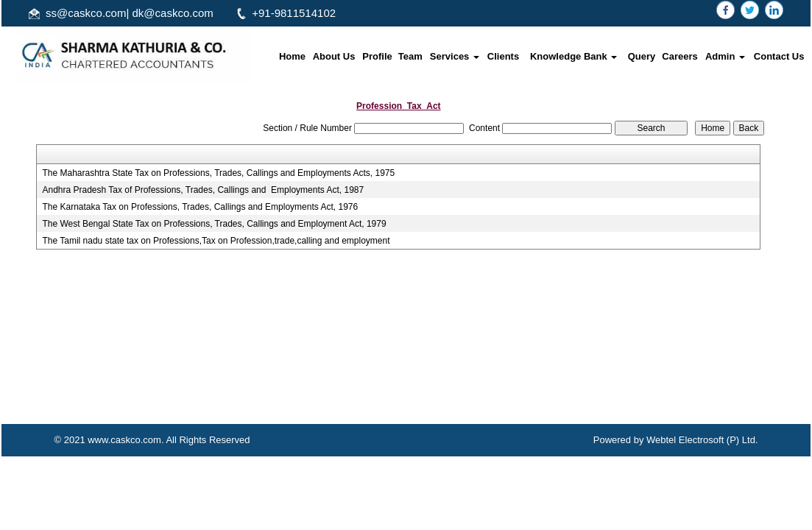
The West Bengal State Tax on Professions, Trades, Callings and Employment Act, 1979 (214, 224)
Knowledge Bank (573, 56)
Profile (377, 56)
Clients (503, 56)
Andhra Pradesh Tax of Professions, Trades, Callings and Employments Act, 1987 (203, 190)
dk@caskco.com (173, 13)
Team (410, 56)
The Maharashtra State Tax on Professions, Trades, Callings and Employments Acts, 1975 (218, 173)
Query (642, 56)
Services (455, 56)
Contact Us (779, 56)
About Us (334, 56)
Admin (725, 56)
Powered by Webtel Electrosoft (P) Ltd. (676, 440)
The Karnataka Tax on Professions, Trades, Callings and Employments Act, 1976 (200, 207)
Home (292, 56)
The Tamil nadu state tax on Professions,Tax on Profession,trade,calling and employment (216, 241)
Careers (679, 56)
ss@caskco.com (86, 13)
